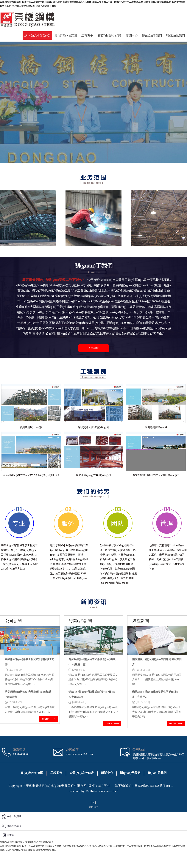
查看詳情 (93, 348)
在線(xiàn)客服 (14, 816)
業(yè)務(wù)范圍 (66, 36)
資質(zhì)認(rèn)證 (109, 36)
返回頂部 (93, 807)
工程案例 (87, 36)
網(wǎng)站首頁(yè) (37, 36)
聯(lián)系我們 (176, 36)
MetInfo (91, 791)
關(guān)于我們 (152, 36)
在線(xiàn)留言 (14, 826)
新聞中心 (132, 36)
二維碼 (10, 835)
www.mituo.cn (108, 791)
